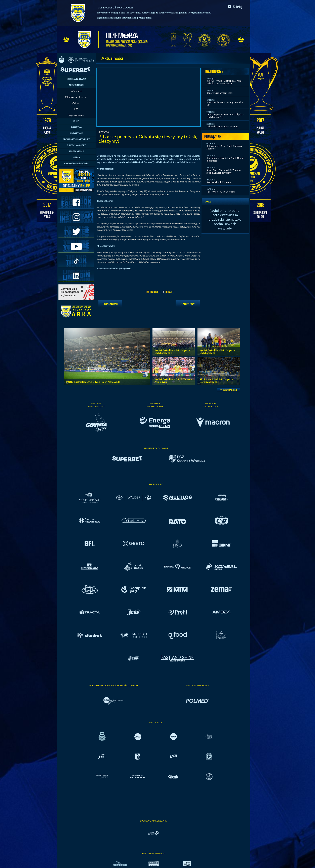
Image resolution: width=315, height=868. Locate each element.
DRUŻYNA (76, 127)
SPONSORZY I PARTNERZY (76, 139)
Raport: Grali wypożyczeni (220, 93)
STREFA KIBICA (76, 151)
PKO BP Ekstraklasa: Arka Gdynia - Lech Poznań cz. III (93, 382)
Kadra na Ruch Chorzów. (219, 182)
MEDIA (76, 157)
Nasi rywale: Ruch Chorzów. (221, 192)
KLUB (76, 121)
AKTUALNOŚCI (76, 85)
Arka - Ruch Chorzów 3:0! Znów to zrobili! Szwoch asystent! (223, 171)
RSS (76, 109)
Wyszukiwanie (76, 115)
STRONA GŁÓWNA (76, 79)
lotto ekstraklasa (225, 215)
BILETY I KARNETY (76, 145)
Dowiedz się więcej (108, 13)
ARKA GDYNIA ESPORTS (76, 163)
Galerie (76, 103)
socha (218, 224)
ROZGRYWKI (76, 133)
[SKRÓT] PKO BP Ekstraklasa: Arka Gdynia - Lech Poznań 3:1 (224, 82)
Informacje (76, 91)
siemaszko (233, 219)
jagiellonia (218, 210)
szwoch (230, 224)
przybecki (216, 219)
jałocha (234, 210)
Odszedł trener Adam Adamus (222, 126)
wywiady (225, 228)
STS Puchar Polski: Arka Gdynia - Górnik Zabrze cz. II (216, 381)
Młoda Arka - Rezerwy (76, 97)
